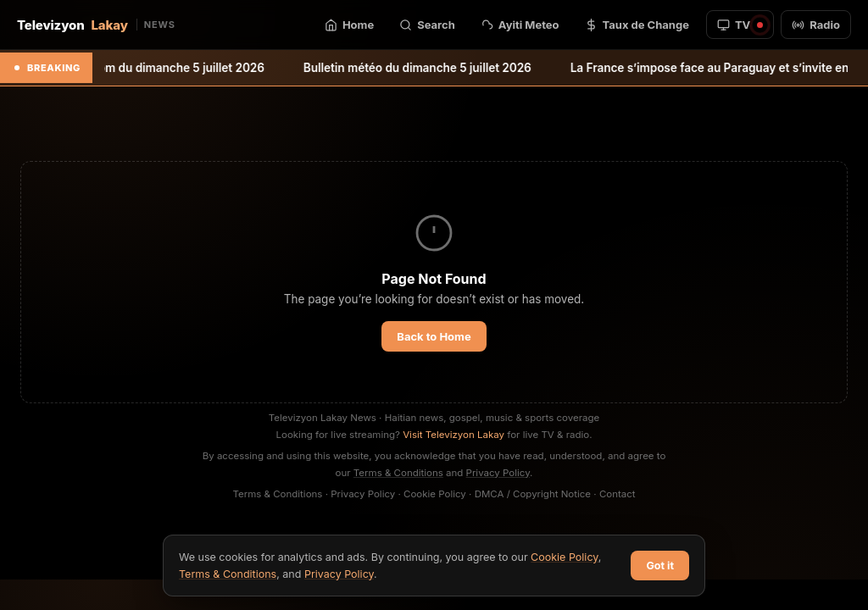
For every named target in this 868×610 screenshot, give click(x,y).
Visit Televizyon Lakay (453, 435)
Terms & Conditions (398, 473)
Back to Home (434, 336)
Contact (618, 494)
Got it (660, 566)
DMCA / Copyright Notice (533, 494)
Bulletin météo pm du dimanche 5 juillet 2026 (149, 68)
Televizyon (96, 25)
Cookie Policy (435, 494)
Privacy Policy (498, 473)
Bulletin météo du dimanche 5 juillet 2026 (426, 68)
